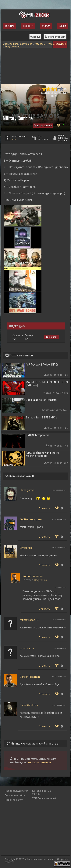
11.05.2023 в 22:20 (59, 648)
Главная (10, 26)
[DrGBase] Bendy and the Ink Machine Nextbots (43, 454)
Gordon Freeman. (30, 677)
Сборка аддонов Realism (41, 400)
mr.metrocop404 (30, 620)
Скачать (51, 337)
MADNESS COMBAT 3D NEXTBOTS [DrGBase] (47, 384)
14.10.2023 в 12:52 (59, 588)
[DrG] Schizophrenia (38, 435)
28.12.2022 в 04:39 (59, 490)
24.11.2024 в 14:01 (59, 705)
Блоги (62, 26)
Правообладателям (16, 791)
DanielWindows (29, 705)
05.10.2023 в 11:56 (59, 677)
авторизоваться (39, 762)
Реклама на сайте (15, 795)
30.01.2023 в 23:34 (59, 548)
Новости (28, 26)
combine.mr (27, 648)
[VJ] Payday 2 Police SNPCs (42, 365)
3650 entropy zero (31, 519)
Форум (46, 26)
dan (14, 140)
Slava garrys (27, 490)
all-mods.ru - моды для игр (40, 859)
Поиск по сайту (14, 800)
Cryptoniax (26, 548)
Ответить (44, 508)
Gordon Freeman (33, 576)
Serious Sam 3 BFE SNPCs (41, 417)
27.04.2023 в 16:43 (59, 620)
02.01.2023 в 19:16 (59, 519)
